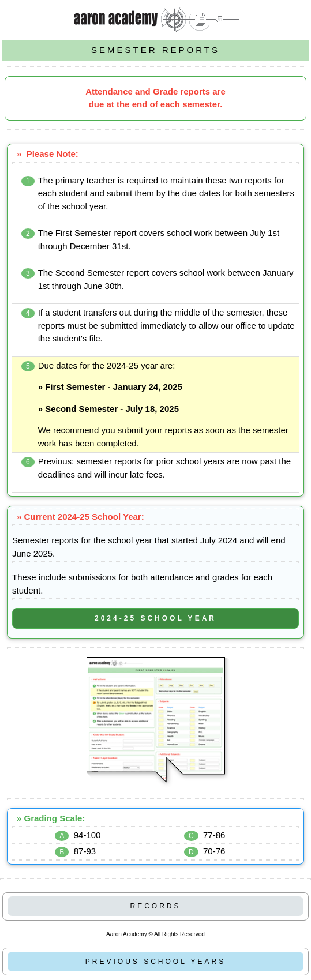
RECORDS (155, 906)
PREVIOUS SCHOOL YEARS (155, 962)
